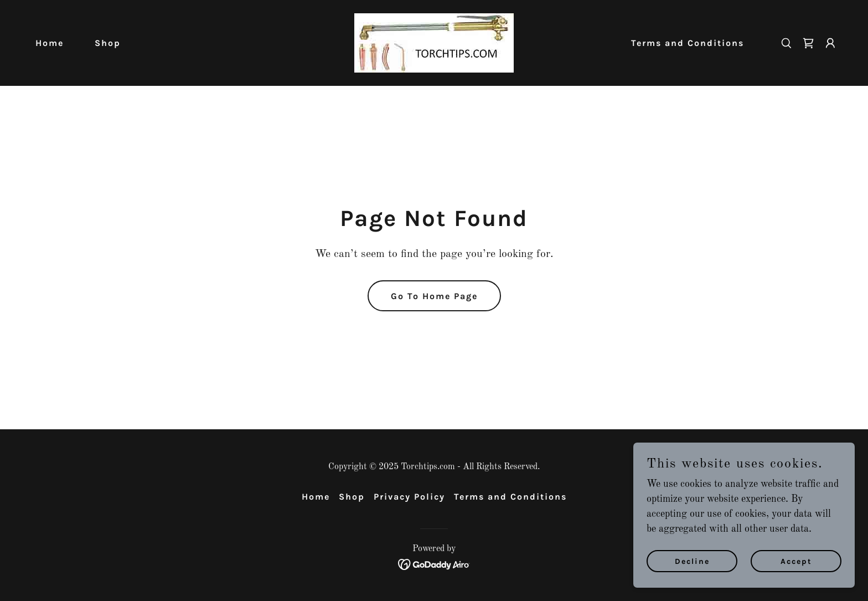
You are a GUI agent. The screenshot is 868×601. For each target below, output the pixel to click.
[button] (830, 43)
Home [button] (316, 497)
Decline (692, 561)
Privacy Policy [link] (409, 497)
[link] (434, 43)
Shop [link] (108, 43)
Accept (796, 561)
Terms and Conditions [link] (688, 43)
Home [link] (50, 43)
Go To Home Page (434, 296)
